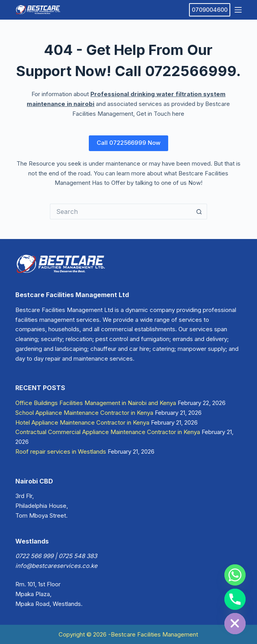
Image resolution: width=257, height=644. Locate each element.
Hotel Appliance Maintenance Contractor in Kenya (82, 422)
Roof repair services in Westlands (61, 452)
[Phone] (235, 599)
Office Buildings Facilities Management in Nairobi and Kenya (96, 403)
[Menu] (238, 10)
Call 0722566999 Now (128, 143)
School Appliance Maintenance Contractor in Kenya (84, 413)
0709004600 (210, 10)
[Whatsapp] (235, 575)
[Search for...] (121, 212)
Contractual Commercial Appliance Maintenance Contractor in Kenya (108, 432)
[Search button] (199, 212)
